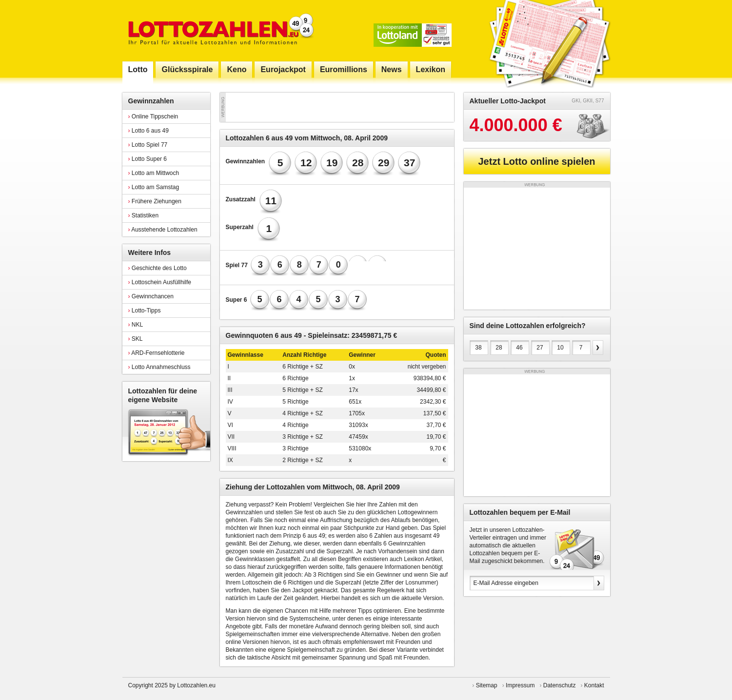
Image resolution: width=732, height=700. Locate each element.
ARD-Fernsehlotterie (157, 353)
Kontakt (594, 685)
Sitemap (487, 685)
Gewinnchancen (151, 296)
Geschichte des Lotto (158, 268)
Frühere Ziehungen (155, 201)
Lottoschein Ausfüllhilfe (160, 282)
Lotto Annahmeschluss (159, 367)
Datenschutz (560, 685)
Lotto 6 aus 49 (148, 131)
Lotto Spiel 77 (148, 145)
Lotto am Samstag (154, 187)
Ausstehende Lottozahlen (163, 230)
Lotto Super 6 (148, 159)
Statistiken (144, 215)
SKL (136, 339)
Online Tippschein (153, 117)
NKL (136, 325)
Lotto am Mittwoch (154, 173)
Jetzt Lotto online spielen (536, 161)
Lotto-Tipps (145, 311)
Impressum (520, 685)
